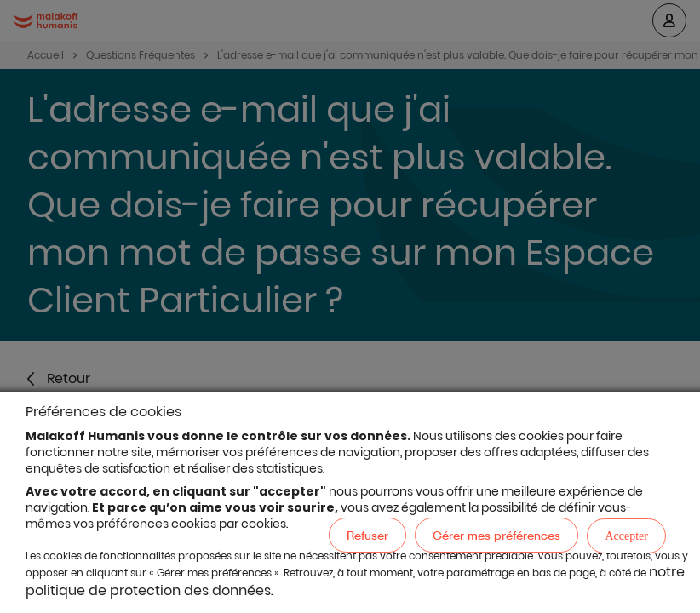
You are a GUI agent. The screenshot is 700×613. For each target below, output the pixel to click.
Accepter (626, 536)
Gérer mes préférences (496, 535)
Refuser (367, 535)
